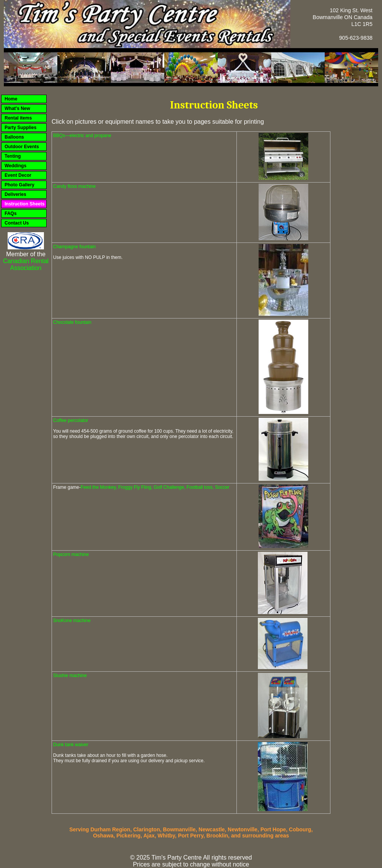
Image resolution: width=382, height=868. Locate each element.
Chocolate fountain (72, 322)
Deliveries (15, 194)
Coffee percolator (71, 420)
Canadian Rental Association (26, 264)
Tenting (13, 156)
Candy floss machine (74, 186)
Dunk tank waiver (71, 745)
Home (11, 99)
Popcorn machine (71, 554)
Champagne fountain (74, 247)
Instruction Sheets (25, 204)
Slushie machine (70, 676)
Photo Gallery (19, 185)
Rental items (18, 118)
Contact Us (17, 223)
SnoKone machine (72, 621)
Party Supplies (20, 128)
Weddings (15, 166)
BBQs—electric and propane (82, 136)
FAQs (11, 213)
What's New (17, 108)
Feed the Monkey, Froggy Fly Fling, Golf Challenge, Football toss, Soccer (155, 487)
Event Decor (18, 175)
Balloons (14, 137)
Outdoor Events (22, 147)
